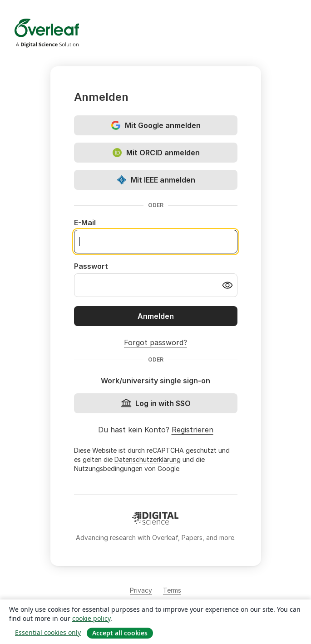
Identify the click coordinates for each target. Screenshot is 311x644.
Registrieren (193, 430)
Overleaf (165, 537)
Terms (172, 590)
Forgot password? (155, 342)
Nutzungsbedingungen (108, 468)
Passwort (91, 266)
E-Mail (85, 223)
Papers (192, 537)
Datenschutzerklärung (148, 459)
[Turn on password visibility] (227, 285)
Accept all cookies (120, 633)
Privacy (141, 590)
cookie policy (91, 618)
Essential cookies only (48, 632)
